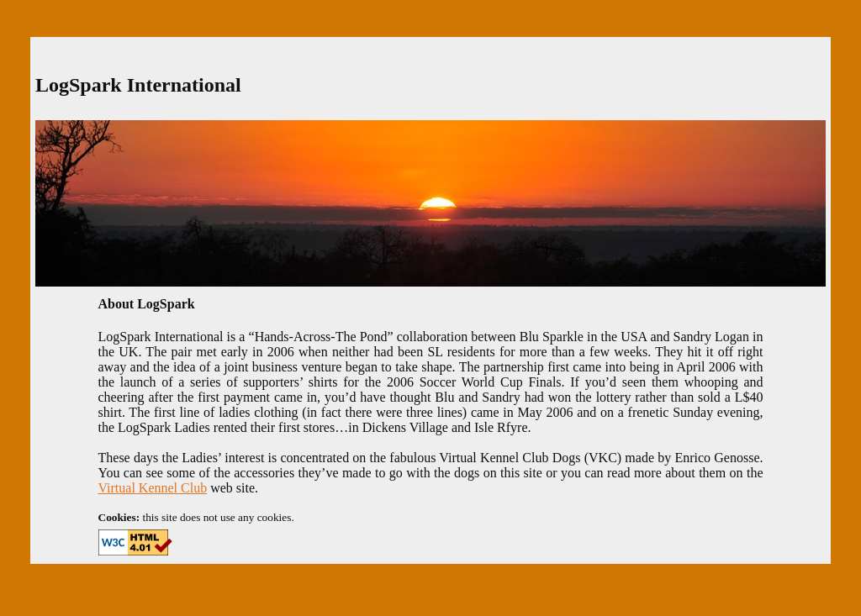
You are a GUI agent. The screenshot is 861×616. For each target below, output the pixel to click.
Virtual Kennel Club (153, 488)
